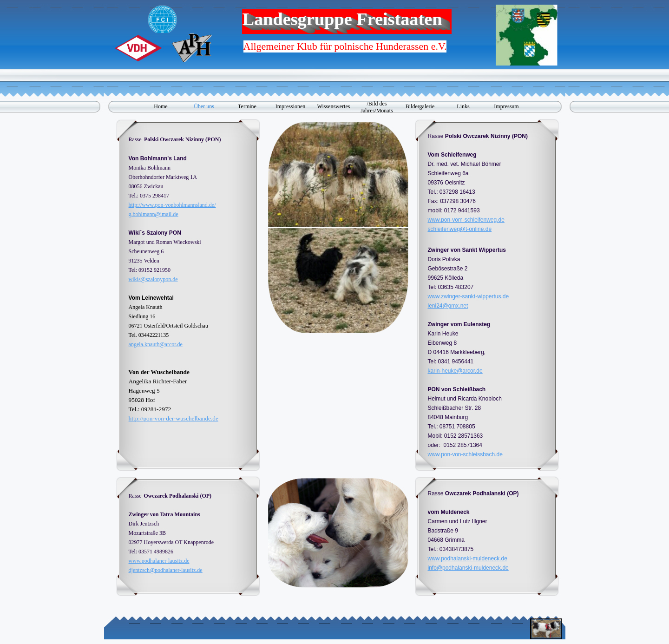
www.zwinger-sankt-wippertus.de (468, 296)
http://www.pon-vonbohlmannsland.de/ (172, 205)
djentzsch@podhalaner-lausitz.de (166, 570)
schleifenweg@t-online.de (459, 229)
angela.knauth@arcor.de (156, 344)
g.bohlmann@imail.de (154, 214)
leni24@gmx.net (448, 306)
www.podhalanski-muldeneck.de (467, 559)
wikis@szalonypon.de (153, 279)
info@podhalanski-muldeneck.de (468, 568)
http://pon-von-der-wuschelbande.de (174, 418)
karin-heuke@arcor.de (455, 371)
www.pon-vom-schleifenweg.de (466, 220)
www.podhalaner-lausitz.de (159, 561)
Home (161, 106)
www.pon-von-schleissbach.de (465, 454)
